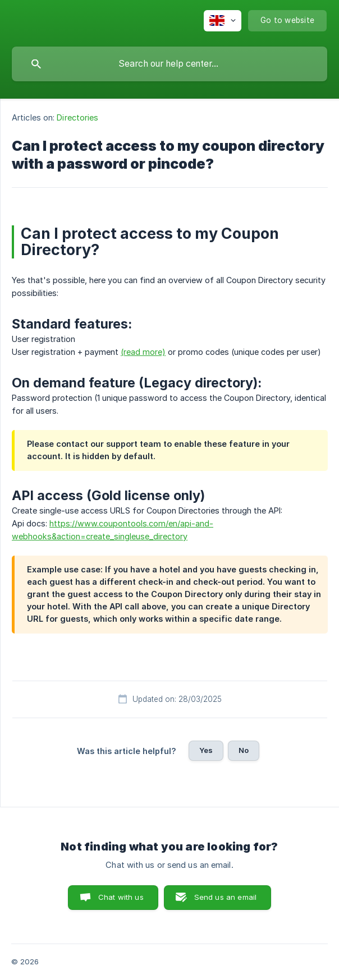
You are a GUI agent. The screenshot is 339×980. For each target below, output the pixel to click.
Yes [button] (206, 750)
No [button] (244, 750)
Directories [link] (77, 117)
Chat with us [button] (121, 897)
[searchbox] (169, 64)
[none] (223, 21)
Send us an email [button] (225, 897)
